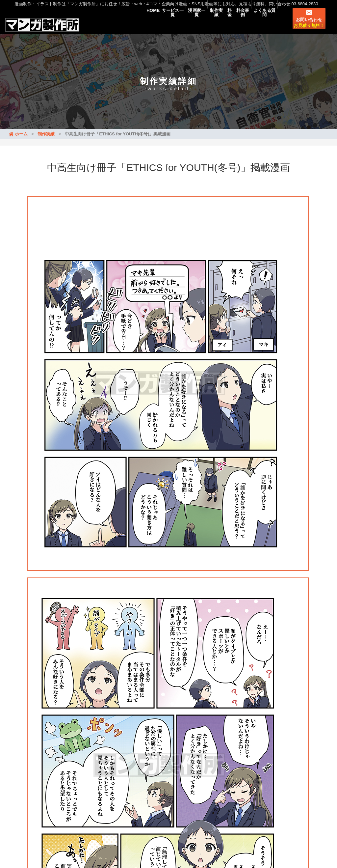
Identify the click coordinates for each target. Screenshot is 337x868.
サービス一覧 (137, 24)
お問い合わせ (309, 28)
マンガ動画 (43, 826)
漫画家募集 (132, 826)
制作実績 (193, 24)
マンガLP (70, 826)
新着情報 (60, 808)
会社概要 (160, 826)
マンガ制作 (102, 817)
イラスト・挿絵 (136, 817)
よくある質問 (261, 24)
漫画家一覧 (167, 24)
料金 (213, 24)
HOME (110, 24)
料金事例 (233, 24)
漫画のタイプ (100, 826)
